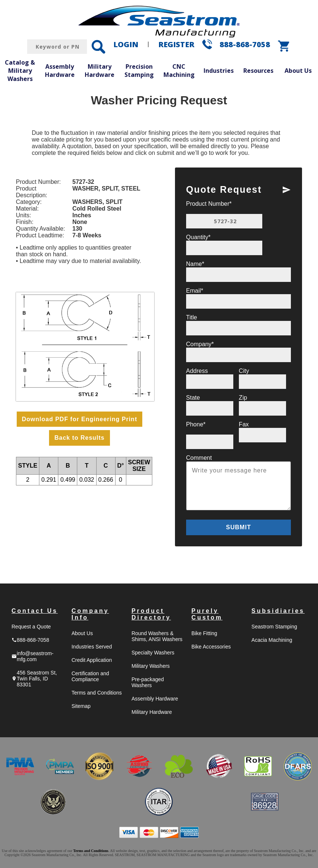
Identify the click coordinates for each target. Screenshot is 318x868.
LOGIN (126, 44)
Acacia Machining (272, 640)
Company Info (90, 614)
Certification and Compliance (90, 676)
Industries (219, 71)
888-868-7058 (245, 44)
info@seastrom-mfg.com (33, 656)
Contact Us (35, 611)
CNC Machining (179, 71)
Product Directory (151, 614)
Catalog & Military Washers (20, 70)
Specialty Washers (153, 653)
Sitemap (81, 706)
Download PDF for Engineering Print (79, 419)
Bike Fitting (204, 633)
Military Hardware (100, 71)
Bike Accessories (211, 647)
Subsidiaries (278, 611)
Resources (258, 71)
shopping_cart (284, 46)
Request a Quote (31, 627)
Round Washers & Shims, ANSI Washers (157, 636)
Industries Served (92, 647)
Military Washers (151, 666)
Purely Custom (207, 614)
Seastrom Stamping (274, 627)
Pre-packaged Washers (148, 682)
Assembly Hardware (60, 71)
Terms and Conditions (96, 693)
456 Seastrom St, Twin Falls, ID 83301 (34, 679)
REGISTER (176, 44)
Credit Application (92, 660)
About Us (298, 71)
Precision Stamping (139, 71)
